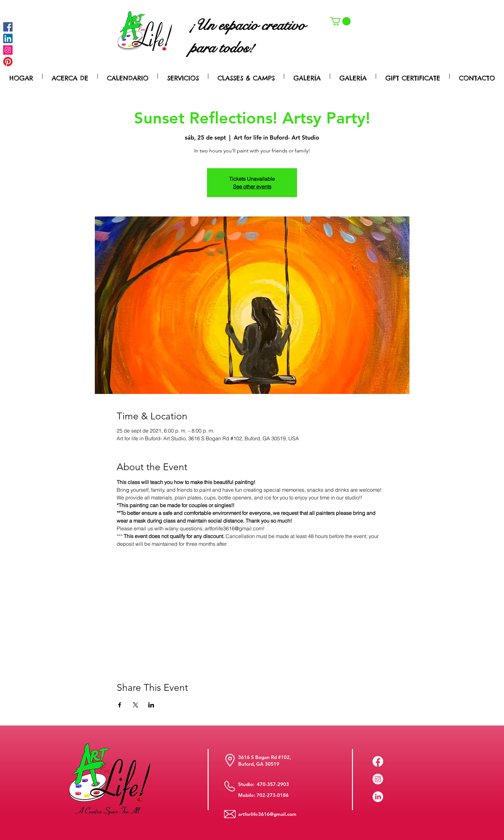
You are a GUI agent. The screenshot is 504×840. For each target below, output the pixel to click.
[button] (340, 21)
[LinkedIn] (378, 797)
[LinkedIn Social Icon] (8, 38)
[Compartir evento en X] (135, 705)
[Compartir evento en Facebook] (120, 705)
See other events (252, 187)
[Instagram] (8, 50)
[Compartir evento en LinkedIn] (151, 705)
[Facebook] (8, 27)
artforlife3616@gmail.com (267, 814)
